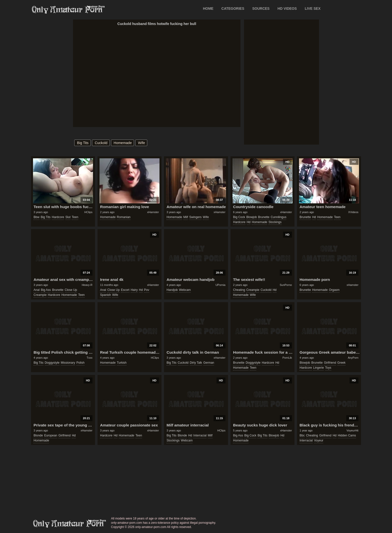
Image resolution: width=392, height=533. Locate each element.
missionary (68, 363)
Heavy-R (87, 285)
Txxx (89, 358)
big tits (83, 143)
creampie (40, 295)
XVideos (353, 212)
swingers (195, 217)
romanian (124, 217)
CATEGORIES (233, 9)
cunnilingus (279, 217)
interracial (200, 435)
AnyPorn (353, 358)
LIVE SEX (313, 9)
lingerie (319, 368)
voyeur (319, 440)
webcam (185, 290)
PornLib (287, 358)
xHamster (153, 212)
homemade (123, 143)
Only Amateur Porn (67, 10)
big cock (239, 217)
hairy (134, 290)
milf (186, 217)
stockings (275, 222)
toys (328, 368)
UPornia (220, 285)
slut (68, 217)
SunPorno (286, 285)
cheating (239, 290)
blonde (38, 435)
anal (36, 290)
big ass (46, 290)
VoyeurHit (352, 430)
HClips (88, 212)
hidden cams (347, 435)
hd (249, 222)
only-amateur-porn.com (68, 524)
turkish (122, 363)
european (51, 435)
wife (141, 143)
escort (125, 290)
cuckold (101, 143)
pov (147, 290)
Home (208, 9)
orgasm (334, 290)
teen (75, 217)
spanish (105, 295)
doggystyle (52, 363)
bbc (302, 435)
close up (71, 290)
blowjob (251, 217)
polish (80, 363)
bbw (36, 217)
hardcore (58, 217)
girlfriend (330, 363)
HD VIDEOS (287, 9)
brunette (264, 217)
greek (341, 363)
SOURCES (261, 9)
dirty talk (196, 363)
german (209, 363)
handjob (172, 290)
